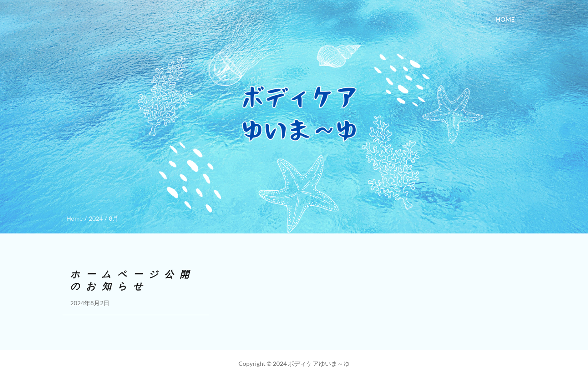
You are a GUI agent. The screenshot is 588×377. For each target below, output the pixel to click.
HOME (505, 19)
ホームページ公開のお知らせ (133, 280)
